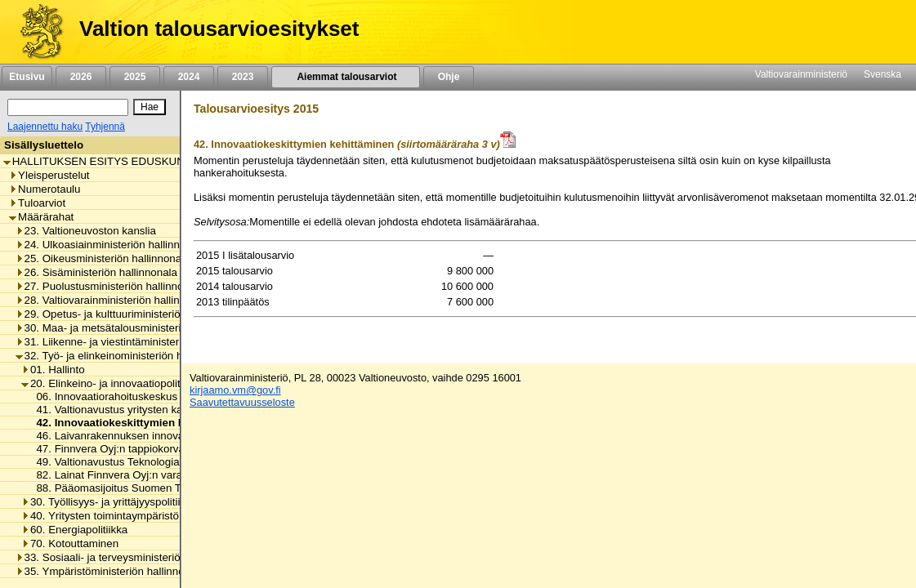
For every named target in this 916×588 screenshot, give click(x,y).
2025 (135, 77)
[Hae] (150, 107)
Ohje (449, 77)
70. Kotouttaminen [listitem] (70, 543)
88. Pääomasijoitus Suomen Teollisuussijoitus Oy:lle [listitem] (157, 488)
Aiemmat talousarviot (346, 77)
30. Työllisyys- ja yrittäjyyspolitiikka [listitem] (109, 502)
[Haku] (68, 107)
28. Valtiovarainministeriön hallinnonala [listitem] (114, 300)
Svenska (882, 74)
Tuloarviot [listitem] (37, 203)
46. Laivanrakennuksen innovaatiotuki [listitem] (123, 436)
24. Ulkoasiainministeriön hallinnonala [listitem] (111, 245)
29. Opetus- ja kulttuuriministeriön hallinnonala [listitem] (132, 314)
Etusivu (27, 77)
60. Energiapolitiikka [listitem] (74, 530)
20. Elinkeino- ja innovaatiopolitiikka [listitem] (112, 383)
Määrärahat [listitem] (41, 217)
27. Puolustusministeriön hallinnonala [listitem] (110, 286)
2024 (189, 77)
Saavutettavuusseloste (242, 402)
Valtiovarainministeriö (801, 74)
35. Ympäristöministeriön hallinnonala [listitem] (110, 571)
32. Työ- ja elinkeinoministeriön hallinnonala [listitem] (125, 356)
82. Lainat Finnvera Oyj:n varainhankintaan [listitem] (135, 475)
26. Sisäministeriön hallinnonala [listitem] (96, 272)
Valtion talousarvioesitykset (219, 29)
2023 (243, 77)
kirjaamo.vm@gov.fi (235, 390)
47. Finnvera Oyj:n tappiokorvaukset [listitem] (118, 449)
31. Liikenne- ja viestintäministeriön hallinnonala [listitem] (135, 342)
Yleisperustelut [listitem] (49, 175)
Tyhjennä (105, 127)
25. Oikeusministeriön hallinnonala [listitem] (103, 258)
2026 (81, 77)
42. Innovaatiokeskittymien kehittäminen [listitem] (136, 423)
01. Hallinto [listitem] (53, 370)
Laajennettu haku (45, 127)
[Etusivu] (36, 32)
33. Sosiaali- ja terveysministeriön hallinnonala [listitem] (132, 557)
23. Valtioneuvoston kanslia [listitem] (86, 231)
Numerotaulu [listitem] (45, 189)
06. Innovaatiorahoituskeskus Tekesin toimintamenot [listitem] (158, 396)
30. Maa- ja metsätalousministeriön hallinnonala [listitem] (135, 328)
